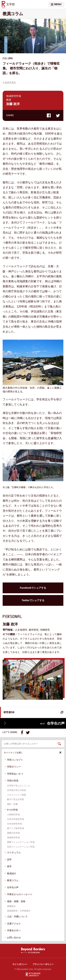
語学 (9, 860)
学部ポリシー (14, 767)
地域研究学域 (13, 838)
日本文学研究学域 (15, 819)
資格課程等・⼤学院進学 (19, 911)
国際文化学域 (13, 833)
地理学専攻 (10, 82)
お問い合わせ (14, 938)
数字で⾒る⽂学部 (15, 799)
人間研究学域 (13, 815)
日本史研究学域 (14, 824)
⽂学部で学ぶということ (19, 786)
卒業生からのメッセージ (20, 894)
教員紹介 (12, 873)
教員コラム (13, 880)
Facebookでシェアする (33, 588)
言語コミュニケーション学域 (21, 847)
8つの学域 (12, 810)
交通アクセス (14, 924)
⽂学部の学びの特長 (17, 790)
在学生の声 (13, 887)
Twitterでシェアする (33, 600)
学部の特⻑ (13, 781)
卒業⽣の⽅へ (14, 930)
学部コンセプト (15, 760)
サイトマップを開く (33, 753)
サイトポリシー (20, 964)
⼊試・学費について (17, 917)
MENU (56, 4)
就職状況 (11, 906)
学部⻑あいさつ (15, 774)
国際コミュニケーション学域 (21, 842)
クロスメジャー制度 (17, 795)
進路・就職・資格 (16, 901)
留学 (9, 866)
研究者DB (9, 712)
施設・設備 (12, 804)
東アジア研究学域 (15, 828)
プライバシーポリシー (43, 964)
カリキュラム (14, 852)
